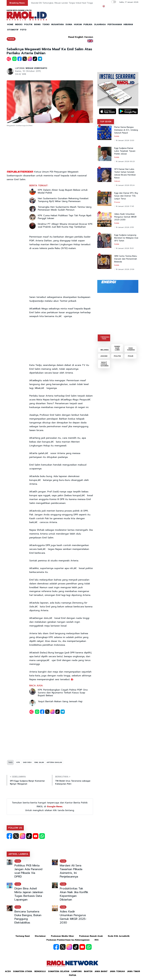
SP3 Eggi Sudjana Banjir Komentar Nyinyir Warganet (27, 782)
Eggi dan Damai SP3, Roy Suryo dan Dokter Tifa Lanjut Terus (126, 196)
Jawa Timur (134, 971)
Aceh (8, 971)
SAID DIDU (27, 762)
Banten (88, 971)
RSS (97, 940)
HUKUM (78, 24)
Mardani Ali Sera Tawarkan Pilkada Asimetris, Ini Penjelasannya (71, 871)
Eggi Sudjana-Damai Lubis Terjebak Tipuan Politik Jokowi (125, 151)
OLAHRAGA (100, 24)
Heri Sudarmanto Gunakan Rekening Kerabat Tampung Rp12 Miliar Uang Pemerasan (63, 200)
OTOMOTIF (13, 30)
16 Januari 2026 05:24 (125, 185)
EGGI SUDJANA (131, 349)
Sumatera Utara (23, 971)
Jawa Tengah (117, 971)
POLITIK (28, 24)
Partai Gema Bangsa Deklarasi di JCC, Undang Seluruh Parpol (126, 130)
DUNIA (69, 24)
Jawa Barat (101, 971)
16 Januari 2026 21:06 (125, 269)
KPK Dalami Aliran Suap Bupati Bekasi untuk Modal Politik (63, 191)
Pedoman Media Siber (63, 936)
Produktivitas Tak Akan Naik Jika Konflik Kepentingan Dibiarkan (74, 894)
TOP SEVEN (106, 122)
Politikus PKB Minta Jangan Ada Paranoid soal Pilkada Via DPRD (28, 871)
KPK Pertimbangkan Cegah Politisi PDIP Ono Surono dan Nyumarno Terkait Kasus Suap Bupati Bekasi (63, 693)
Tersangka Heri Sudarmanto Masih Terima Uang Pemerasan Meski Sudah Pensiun (65, 208)
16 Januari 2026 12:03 (125, 140)
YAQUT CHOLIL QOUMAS (105, 364)
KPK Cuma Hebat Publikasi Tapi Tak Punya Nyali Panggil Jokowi (65, 217)
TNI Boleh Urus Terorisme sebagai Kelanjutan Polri (73, 782)
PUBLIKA (88, 24)
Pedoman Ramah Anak (91, 936)
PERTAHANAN (115, 24)
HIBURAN (128, 24)
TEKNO (46, 24)
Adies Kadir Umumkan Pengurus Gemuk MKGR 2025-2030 (73, 917)
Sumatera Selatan (59, 971)
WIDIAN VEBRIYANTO (36, 68)
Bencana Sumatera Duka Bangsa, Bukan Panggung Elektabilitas (28, 917)
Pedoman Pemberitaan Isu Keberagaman (68, 940)
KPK (18, 762)
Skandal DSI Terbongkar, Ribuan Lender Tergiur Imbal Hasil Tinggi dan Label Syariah (71, 3)
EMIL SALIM (39, 762)
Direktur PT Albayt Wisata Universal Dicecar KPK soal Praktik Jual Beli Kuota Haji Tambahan (65, 225)
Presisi (117, 202)
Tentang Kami (23, 936)
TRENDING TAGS (105, 338)
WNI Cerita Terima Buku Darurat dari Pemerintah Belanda (126, 259)
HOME (10, 24)
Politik (11, 39)
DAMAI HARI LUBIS (117, 348)
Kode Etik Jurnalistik (119, 936)
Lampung (77, 971)
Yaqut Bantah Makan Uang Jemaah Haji (60, 701)
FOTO (23, 30)
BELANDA (105, 350)
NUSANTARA (58, 24)
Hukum (117, 181)
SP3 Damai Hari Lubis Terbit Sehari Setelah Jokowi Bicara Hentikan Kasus (125, 173)
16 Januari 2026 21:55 (125, 227)
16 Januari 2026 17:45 (125, 206)
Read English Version (81, 37)
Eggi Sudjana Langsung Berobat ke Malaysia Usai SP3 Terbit (126, 238)
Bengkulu (40, 971)
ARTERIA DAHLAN (54, 762)
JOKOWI (104, 356)
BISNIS (37, 24)
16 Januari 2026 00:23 (125, 161)
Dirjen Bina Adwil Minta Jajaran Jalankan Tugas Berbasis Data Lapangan (29, 894)
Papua (73, 975)
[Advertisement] (50, 149)
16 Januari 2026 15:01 (125, 248)
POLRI (130, 356)
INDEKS (19, 24)
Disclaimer (40, 936)
